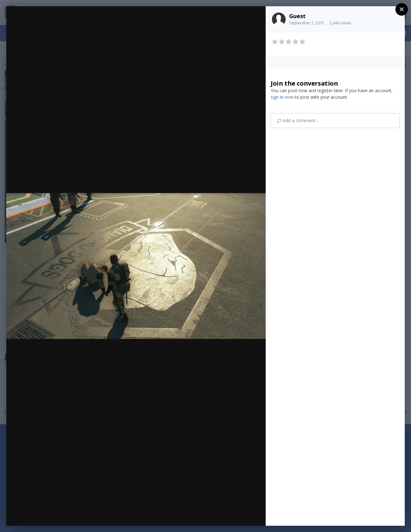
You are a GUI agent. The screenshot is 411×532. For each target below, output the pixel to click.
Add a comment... (298, 120)
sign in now (282, 97)
